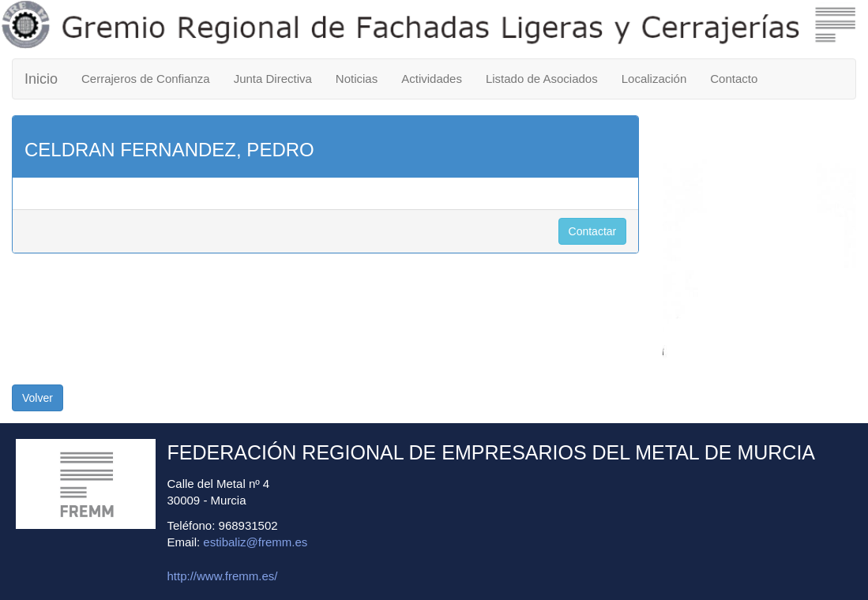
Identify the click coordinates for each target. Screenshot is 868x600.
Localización (654, 79)
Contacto (734, 79)
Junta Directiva (273, 79)
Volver (38, 398)
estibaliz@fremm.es (255, 542)
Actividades (432, 79)
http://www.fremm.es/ (223, 576)
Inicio (41, 79)
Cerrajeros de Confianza (146, 79)
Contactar (593, 231)
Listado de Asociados (542, 79)
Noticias (357, 79)
